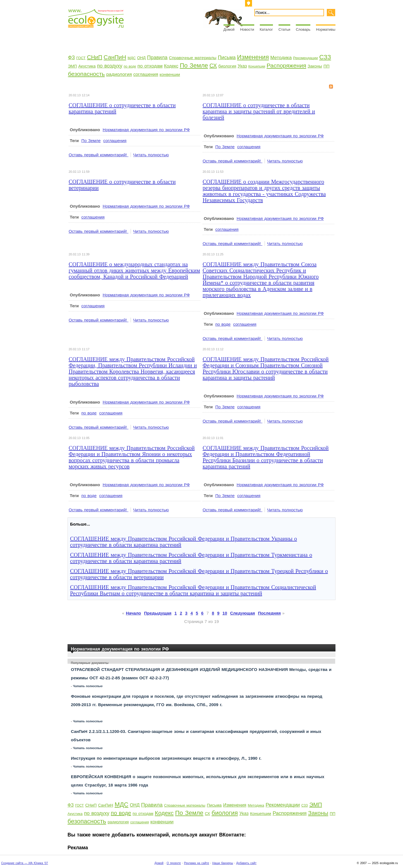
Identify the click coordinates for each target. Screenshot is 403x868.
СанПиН (115, 57)
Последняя (269, 613)
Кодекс (171, 66)
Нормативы (326, 29)
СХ (213, 66)
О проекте (174, 863)
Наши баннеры (223, 863)
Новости (247, 29)
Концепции (257, 66)
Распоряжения (286, 65)
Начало (133, 613)
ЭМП (73, 66)
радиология (119, 74)
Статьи (284, 29)
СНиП (95, 57)
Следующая (243, 613)
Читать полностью (151, 155)
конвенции (170, 74)
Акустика (87, 66)
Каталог (266, 29)
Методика (281, 58)
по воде (130, 66)
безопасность (87, 74)
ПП (327, 66)
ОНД (141, 58)
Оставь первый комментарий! (99, 155)
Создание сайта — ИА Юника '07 (25, 863)
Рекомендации (305, 58)
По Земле (194, 65)
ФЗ (72, 57)
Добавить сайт (246, 863)
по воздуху (110, 66)
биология (227, 66)
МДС (132, 58)
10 (225, 613)
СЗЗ (325, 57)
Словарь (303, 29)
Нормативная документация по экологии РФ (146, 130)
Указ (242, 66)
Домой (229, 29)
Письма (227, 57)
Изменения (253, 57)
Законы (315, 66)
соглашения (146, 74)
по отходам (150, 66)
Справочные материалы (193, 58)
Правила (157, 57)
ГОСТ (81, 58)
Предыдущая (158, 613)
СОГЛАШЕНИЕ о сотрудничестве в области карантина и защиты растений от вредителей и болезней (259, 111)
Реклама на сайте (196, 863)
